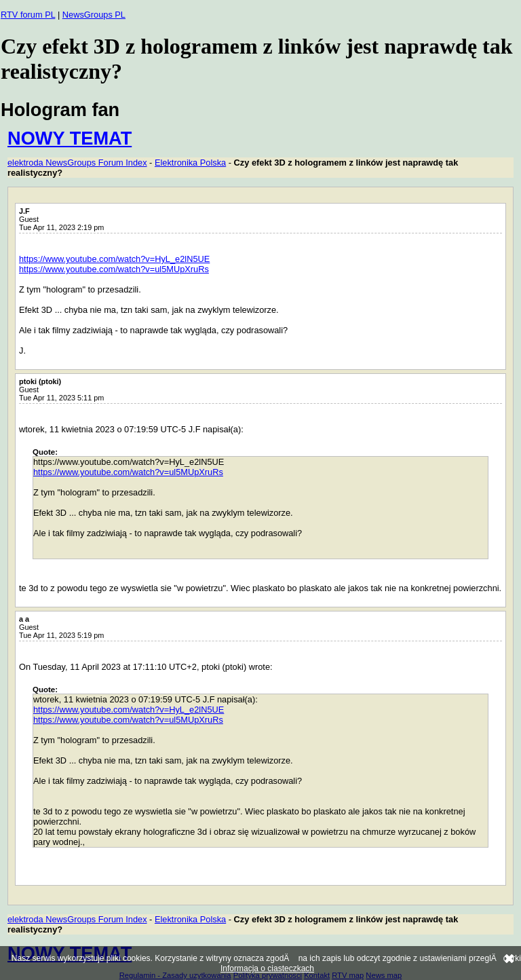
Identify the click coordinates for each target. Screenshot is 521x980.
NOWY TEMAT (70, 138)
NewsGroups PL (94, 15)
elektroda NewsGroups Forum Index (77, 163)
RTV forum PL (28, 15)
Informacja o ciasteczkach (267, 968)
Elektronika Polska (190, 163)
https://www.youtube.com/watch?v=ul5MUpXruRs (114, 269)
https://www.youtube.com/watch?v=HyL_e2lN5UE (114, 259)
